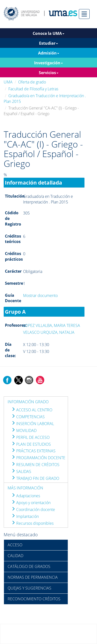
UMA (8, 82)
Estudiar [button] (48, 43)
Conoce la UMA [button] (48, 33)
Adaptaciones (26, 496)
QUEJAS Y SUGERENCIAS (29, 588)
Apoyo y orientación (31, 503)
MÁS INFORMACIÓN (25, 488)
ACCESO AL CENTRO (32, 410)
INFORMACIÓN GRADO (28, 402)
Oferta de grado (32, 82)
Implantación (25, 516)
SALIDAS (21, 471)
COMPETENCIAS (28, 417)
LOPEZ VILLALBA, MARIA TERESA (52, 325)
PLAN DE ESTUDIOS (31, 444)
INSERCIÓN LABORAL (33, 424)
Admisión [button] (49, 53)
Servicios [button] (49, 73)
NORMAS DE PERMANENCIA (33, 577)
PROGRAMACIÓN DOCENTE (38, 458)
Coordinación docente (33, 510)
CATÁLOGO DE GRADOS (29, 566)
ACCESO (15, 545)
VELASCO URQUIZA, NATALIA (49, 332)
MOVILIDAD (24, 430)
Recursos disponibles (32, 523)
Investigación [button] (48, 63)
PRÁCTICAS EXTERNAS (33, 451)
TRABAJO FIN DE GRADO (35, 478)
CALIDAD (15, 556)
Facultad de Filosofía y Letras (33, 89)
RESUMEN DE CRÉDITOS (35, 465)
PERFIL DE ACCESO (30, 437)
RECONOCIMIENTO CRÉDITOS (34, 599)
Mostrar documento (40, 295)
